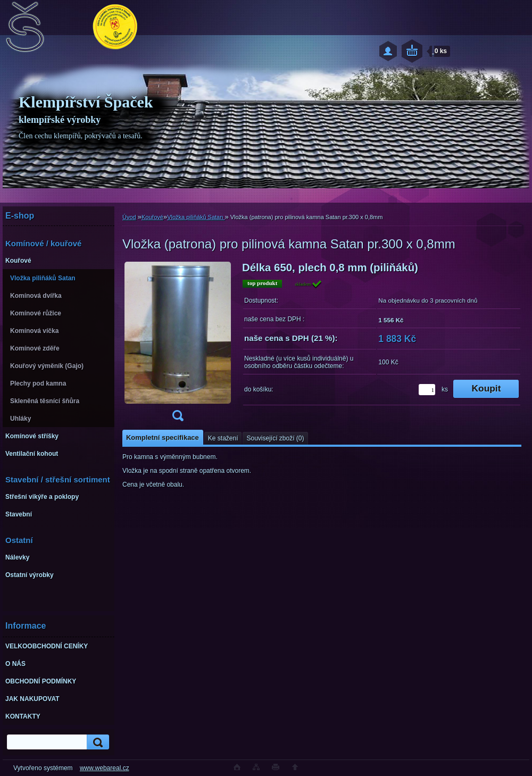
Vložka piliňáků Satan (196, 217)
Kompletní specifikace (163, 437)
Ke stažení (223, 438)
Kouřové (152, 217)
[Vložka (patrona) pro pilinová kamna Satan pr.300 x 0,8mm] (178, 345)
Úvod (129, 217)
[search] (96, 742)
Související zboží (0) (275, 438)
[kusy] (427, 390)
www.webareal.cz (105, 768)
